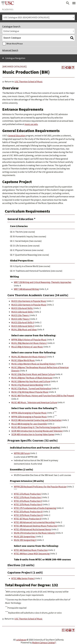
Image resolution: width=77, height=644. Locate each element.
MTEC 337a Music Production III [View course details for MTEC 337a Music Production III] (28, 512)
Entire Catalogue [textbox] (11, 31)
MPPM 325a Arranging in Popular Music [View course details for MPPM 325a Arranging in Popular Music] (29, 413)
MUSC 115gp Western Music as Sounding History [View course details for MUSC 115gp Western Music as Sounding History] (33, 364)
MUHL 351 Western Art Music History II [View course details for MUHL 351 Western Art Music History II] (29, 357)
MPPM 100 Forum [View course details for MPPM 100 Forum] (22, 453)
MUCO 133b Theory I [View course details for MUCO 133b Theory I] (21, 319)
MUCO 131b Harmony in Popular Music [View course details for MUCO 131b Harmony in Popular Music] (29, 305)
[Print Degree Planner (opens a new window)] (63, 67)
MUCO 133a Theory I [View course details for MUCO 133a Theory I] (20, 315)
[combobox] (39, 17)
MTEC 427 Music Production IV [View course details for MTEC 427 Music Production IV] (28, 519)
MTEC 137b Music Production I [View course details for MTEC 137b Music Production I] (28, 497)
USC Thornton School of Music (29, 82)
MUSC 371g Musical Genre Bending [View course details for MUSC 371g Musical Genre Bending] (27, 385)
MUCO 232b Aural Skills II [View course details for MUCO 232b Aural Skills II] (23, 326)
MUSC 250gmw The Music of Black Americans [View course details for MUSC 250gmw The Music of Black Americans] (32, 378)
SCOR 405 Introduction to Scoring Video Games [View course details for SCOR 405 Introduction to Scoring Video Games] (33, 434)
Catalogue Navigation (15, 58)
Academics (8, 9)
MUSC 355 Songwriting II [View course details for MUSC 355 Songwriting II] (25, 540)
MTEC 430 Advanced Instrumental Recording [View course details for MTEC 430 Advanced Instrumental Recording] (34, 522)
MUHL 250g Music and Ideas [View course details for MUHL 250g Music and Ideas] (24, 330)
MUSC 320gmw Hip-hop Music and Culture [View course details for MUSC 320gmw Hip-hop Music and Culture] (31, 381)
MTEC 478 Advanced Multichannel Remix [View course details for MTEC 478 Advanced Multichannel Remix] (32, 529)
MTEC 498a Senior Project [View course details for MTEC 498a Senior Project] (23, 578)
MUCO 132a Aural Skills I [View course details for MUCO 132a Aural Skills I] (22, 308)
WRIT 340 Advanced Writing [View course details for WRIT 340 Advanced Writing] (26, 289)
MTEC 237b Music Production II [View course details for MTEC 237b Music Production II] (28, 504)
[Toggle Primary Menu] (74, 3)
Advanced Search (10, 50)
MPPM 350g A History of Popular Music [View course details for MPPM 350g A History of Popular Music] (29, 340)
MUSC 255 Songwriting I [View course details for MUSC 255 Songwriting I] (25, 537)
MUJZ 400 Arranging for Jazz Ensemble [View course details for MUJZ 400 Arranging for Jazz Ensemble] (29, 424)
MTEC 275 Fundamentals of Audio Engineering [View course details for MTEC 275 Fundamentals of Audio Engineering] (35, 508)
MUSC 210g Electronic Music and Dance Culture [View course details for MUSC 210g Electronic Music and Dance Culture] (33, 374)
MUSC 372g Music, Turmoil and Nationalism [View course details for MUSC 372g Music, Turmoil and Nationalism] (31, 389)
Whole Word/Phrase (15, 44)
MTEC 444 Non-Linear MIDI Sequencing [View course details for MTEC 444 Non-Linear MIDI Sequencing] (32, 554)
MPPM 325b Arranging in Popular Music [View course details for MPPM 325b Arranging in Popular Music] (29, 417)
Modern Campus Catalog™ (44, 643)
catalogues (21, 640)
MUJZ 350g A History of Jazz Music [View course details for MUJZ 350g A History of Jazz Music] (27, 347)
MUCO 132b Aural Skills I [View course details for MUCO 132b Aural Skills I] (22, 312)
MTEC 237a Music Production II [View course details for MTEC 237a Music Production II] (28, 501)
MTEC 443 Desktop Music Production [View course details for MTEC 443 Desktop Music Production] (31, 550)
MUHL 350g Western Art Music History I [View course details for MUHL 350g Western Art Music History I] (29, 343)
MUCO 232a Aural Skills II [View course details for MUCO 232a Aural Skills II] (23, 322)
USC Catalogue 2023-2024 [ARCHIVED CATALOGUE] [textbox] (26, 17)
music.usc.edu (31, 124)
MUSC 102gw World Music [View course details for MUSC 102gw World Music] (23, 360)
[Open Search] (68, 3)
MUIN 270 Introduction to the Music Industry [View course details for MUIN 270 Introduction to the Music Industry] (35, 533)
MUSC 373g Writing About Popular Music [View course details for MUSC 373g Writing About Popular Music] (30, 392)
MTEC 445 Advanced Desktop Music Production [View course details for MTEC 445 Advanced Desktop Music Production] (36, 526)
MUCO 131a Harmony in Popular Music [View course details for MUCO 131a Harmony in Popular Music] (29, 301)
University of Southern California (8, 3)
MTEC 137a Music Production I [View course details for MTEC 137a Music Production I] (28, 494)
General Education (17, 136)
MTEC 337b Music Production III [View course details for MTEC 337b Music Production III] (28, 515)
